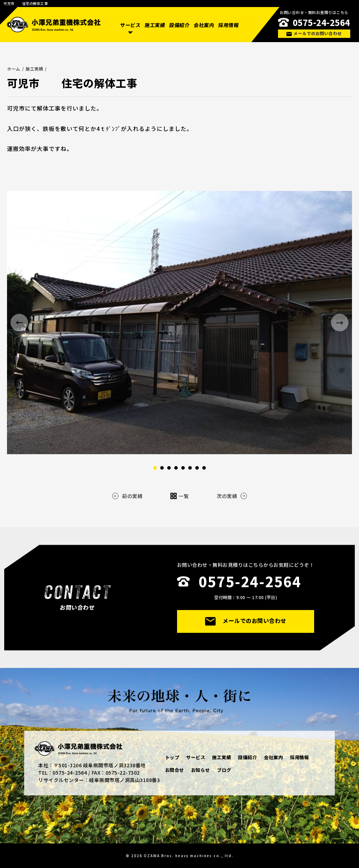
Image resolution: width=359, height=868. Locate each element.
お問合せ (175, 770)
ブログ (224, 770)
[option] (179, 323)
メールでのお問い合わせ (314, 33)
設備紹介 (179, 25)
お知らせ (201, 770)
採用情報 (228, 25)
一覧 (179, 496)
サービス (130, 25)
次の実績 (232, 496)
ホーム (14, 69)
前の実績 (127, 496)
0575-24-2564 (321, 22)
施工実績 (155, 25)
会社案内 (204, 25)
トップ (172, 757)
